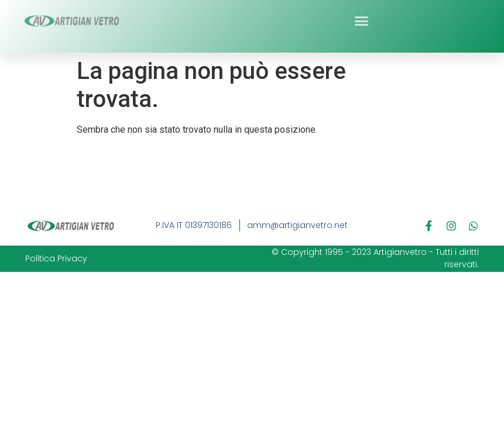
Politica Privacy (56, 258)
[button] (361, 18)
